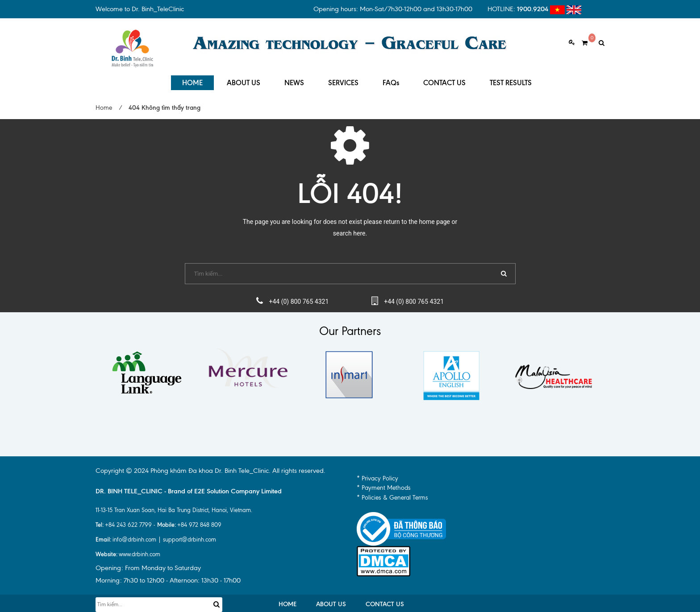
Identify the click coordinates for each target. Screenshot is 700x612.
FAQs (391, 80)
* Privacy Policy (377, 476)
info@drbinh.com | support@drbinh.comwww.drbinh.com (156, 544)
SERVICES (343, 80)
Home (104, 105)
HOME (192, 80)
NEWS (294, 80)
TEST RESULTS (511, 80)
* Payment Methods (384, 486)
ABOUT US (244, 80)
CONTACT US (444, 80)
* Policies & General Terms (392, 495)
